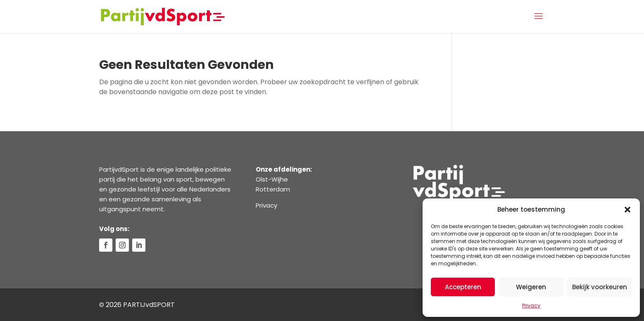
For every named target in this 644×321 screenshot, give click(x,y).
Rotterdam (273, 189)
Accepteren (463, 287)
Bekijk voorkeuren (600, 287)
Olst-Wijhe (272, 179)
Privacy (531, 306)
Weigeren (531, 287)
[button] (627, 210)
